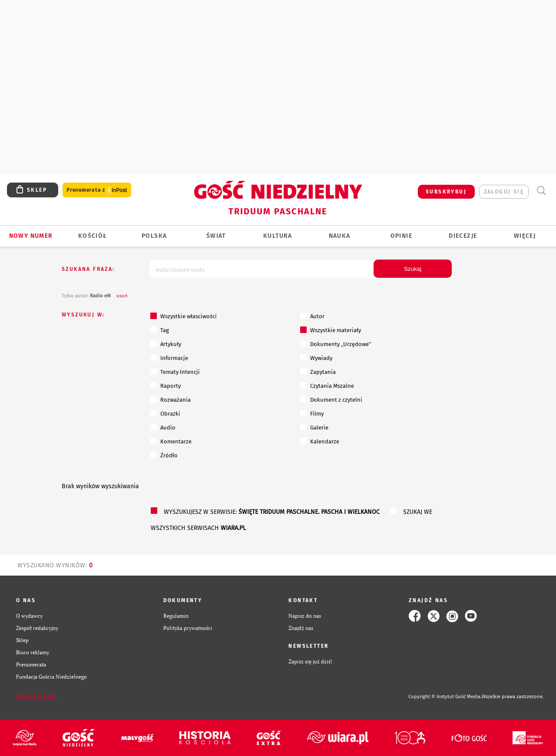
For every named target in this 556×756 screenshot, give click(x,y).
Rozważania (170, 400)
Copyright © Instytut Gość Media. (445, 697)
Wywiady (316, 358)
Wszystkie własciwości (184, 316)
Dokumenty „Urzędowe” (336, 344)
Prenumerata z (97, 190)
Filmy (312, 413)
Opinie (401, 236)
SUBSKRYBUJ (446, 192)
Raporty (165, 386)
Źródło (164, 455)
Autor (312, 316)
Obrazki (165, 413)
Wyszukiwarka (541, 191)
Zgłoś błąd (36, 697)
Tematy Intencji (175, 372)
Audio (163, 427)
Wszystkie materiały (331, 330)
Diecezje (463, 236)
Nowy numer (31, 236)
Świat (216, 236)
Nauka (340, 236)
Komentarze (171, 441)
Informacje (169, 358)
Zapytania (318, 372)
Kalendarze (320, 441)
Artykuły (166, 344)
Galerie (314, 427)
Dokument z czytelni (331, 400)
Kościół (93, 236)
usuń (122, 296)
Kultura (278, 236)
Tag (160, 330)
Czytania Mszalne (327, 386)
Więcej (525, 236)
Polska (154, 236)
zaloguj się (504, 192)
